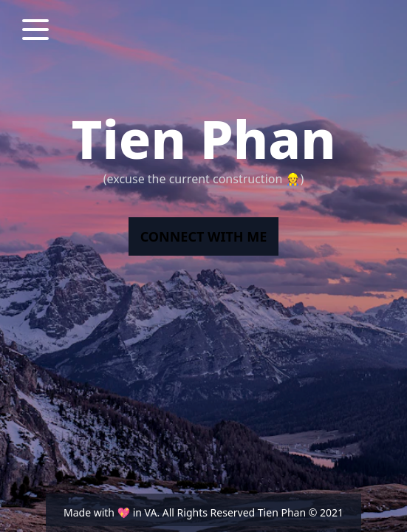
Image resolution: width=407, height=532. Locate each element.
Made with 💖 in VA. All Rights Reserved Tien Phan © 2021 (203, 512)
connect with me (204, 236)
